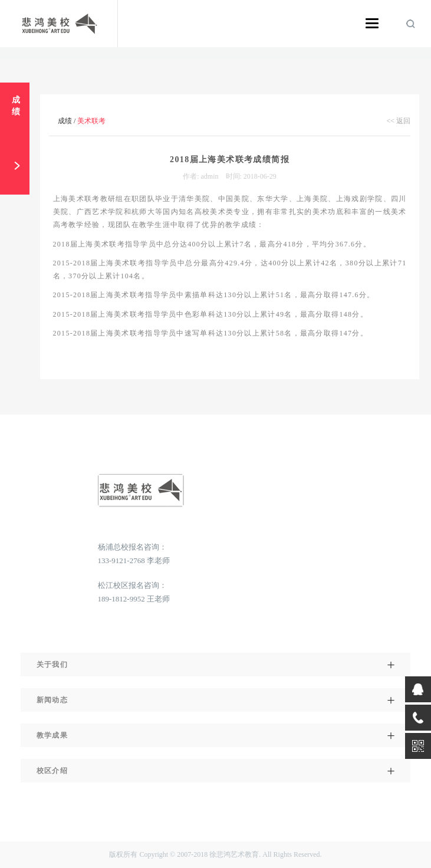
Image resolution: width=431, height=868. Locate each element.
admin (210, 176)
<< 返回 (398, 121)
